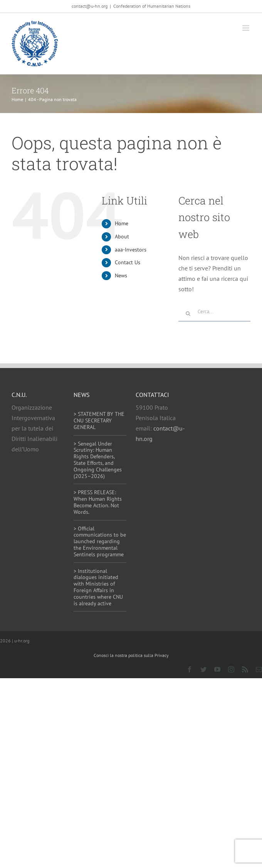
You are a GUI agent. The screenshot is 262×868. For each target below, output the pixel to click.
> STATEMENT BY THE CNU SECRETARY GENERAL (99, 420)
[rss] (245, 669)
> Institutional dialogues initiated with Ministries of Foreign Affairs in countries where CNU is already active (98, 587)
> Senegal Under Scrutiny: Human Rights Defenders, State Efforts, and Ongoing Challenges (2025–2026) (98, 460)
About (122, 236)
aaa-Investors (131, 250)
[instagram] (231, 669)
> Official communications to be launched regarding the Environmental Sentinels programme (100, 541)
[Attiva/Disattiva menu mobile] (246, 28)
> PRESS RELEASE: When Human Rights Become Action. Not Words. (98, 502)
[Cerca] (188, 314)
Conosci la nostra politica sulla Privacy (131, 655)
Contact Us (128, 262)
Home (122, 223)
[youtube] (217, 669)
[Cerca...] (214, 312)
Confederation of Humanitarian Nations (152, 6)
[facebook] (190, 669)
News (121, 275)
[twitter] (203, 669)
